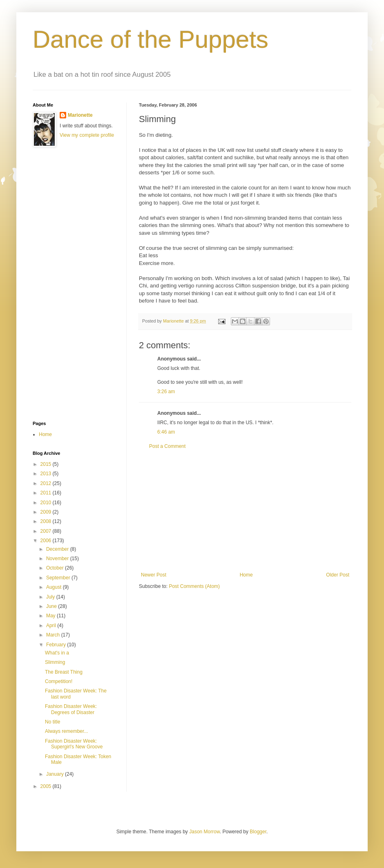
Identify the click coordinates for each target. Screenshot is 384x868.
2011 (47, 493)
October (56, 568)
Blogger (258, 832)
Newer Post (154, 575)
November (58, 559)
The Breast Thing (64, 672)
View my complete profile (87, 135)
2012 (47, 483)
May (51, 616)
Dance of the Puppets (151, 39)
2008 (47, 521)
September (59, 578)
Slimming (55, 662)
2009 (47, 512)
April (52, 625)
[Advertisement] (245, 511)
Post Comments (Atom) (194, 586)
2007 (47, 531)
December (58, 549)
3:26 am (166, 392)
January (56, 774)
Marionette (80, 115)
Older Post (338, 575)
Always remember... (66, 731)
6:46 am (166, 432)
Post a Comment (167, 446)
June (52, 606)
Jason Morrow (204, 832)
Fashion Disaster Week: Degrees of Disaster (71, 709)
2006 (47, 541)
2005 (47, 786)
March (54, 635)
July (51, 597)
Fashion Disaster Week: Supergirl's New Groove (74, 744)
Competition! (59, 681)
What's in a (57, 653)
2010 (47, 503)
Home (246, 575)
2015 (47, 464)
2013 (47, 474)
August (55, 587)
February (57, 645)
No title (52, 722)
